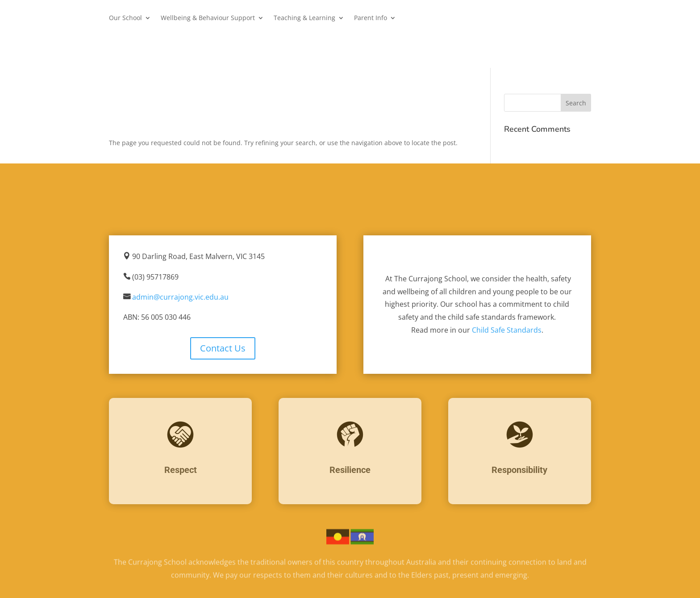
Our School (125, 18)
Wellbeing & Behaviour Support (208, 18)
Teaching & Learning (304, 18)
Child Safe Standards (507, 330)
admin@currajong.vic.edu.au (180, 297)
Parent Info (371, 18)
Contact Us (223, 348)
